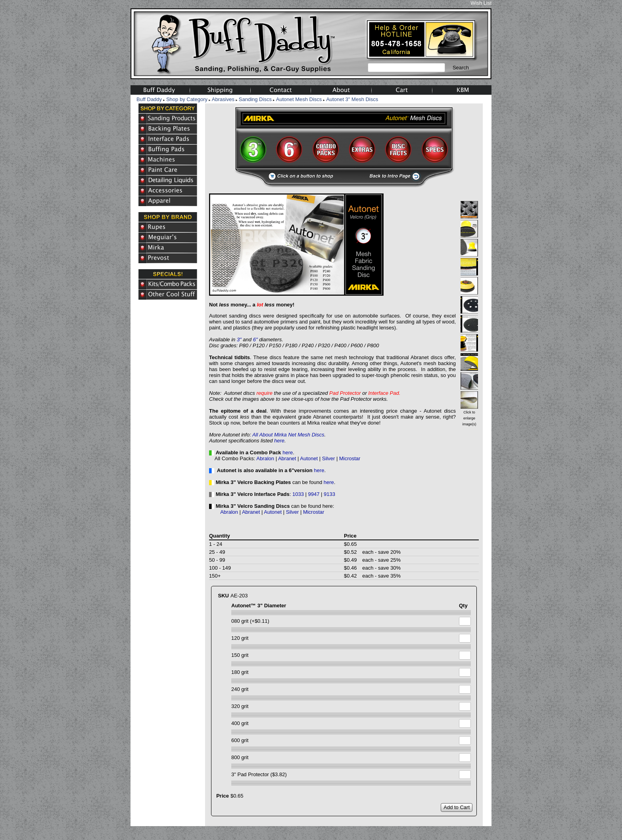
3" (239, 340)
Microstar (350, 458)
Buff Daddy (149, 99)
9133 (329, 494)
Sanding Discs (255, 99)
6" (255, 340)
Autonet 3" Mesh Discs (352, 99)
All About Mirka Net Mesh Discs (288, 435)
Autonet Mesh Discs (299, 99)
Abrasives (223, 99)
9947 (314, 494)
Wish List (481, 3)
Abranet (287, 458)
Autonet (309, 458)
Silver (329, 458)
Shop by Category (187, 99)
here (279, 441)
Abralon (265, 458)
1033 (298, 494)
